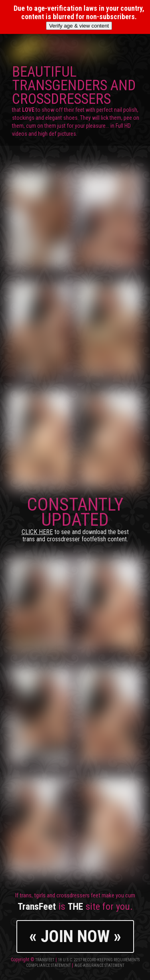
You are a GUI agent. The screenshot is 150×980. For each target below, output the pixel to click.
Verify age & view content (79, 26)
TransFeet (45, 960)
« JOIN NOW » (75, 936)
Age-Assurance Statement (99, 965)
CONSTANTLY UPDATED (75, 518)
